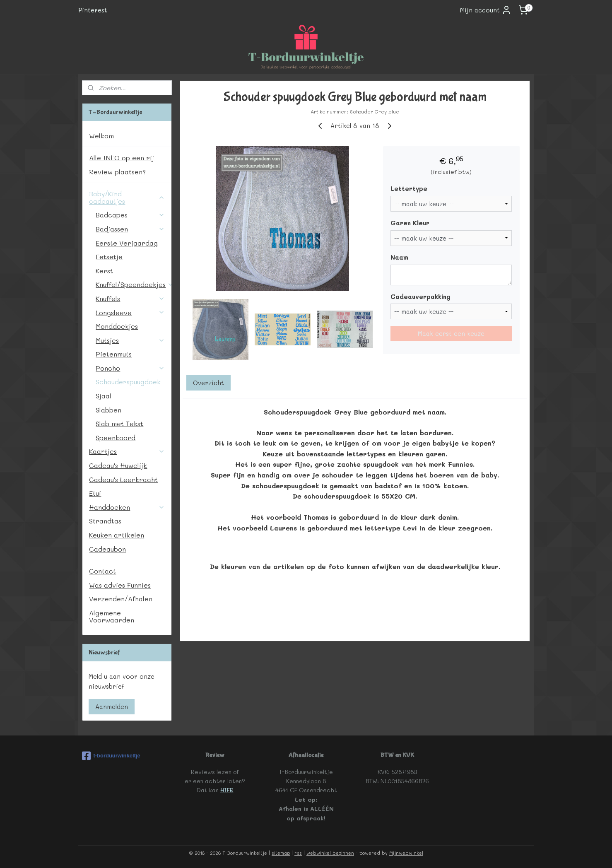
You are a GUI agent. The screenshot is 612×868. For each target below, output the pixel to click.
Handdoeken (127, 507)
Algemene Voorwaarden (112, 616)
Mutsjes (130, 340)
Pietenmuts (114, 354)
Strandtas (105, 521)
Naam (399, 257)
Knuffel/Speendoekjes (134, 284)
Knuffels (130, 298)
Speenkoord (116, 438)
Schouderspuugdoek (128, 382)
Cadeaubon (107, 549)
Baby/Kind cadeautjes (127, 197)
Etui (95, 493)
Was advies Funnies (120, 585)
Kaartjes (127, 451)
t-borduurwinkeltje (111, 756)
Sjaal (104, 396)
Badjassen (130, 229)
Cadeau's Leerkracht (123, 479)
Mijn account (486, 10)
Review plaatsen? (117, 172)
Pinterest (93, 10)
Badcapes (130, 215)
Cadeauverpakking (420, 297)
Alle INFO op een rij (122, 158)
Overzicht (208, 383)
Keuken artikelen (117, 535)
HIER (227, 790)
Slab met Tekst (119, 423)
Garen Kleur (410, 223)
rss (298, 853)
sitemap (281, 853)
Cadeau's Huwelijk (118, 465)
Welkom (101, 136)
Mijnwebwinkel (406, 853)
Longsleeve (130, 312)
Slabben (108, 410)
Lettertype (409, 188)
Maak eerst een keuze (451, 333)
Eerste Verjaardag (127, 243)
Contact (102, 571)
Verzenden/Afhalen (121, 599)
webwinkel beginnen (330, 853)
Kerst (104, 271)
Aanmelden (112, 706)
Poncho (130, 368)
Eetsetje (109, 257)
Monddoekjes (117, 326)
